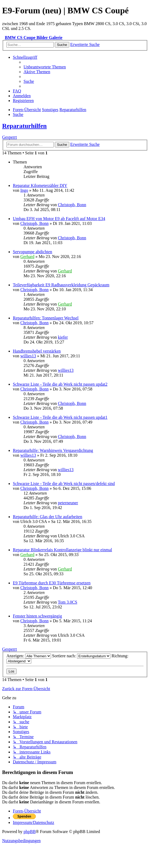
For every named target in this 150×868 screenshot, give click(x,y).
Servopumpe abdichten (32, 252)
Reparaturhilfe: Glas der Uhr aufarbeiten (47, 517)
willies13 (28, 356)
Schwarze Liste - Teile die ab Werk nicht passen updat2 (60, 384)
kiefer (63, 337)
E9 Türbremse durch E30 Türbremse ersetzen (52, 583)
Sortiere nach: (81, 656)
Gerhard (27, 257)
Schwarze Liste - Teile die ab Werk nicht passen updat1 (60, 417)
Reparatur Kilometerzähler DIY (40, 185)
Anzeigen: (29, 656)
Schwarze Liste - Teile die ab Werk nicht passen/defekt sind (64, 484)
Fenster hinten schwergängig (37, 616)
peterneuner (68, 503)
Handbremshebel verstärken (37, 351)
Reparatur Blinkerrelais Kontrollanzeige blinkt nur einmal (62, 550)
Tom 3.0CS (68, 602)
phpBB (30, 832)
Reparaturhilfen (24, 126)
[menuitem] (45, 67)
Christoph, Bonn (72, 205)
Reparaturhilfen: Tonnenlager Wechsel (46, 318)
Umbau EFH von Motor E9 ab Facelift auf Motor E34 (59, 219)
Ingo (24, 190)
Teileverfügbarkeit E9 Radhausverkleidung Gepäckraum (61, 285)
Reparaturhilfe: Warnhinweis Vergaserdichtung (53, 450)
